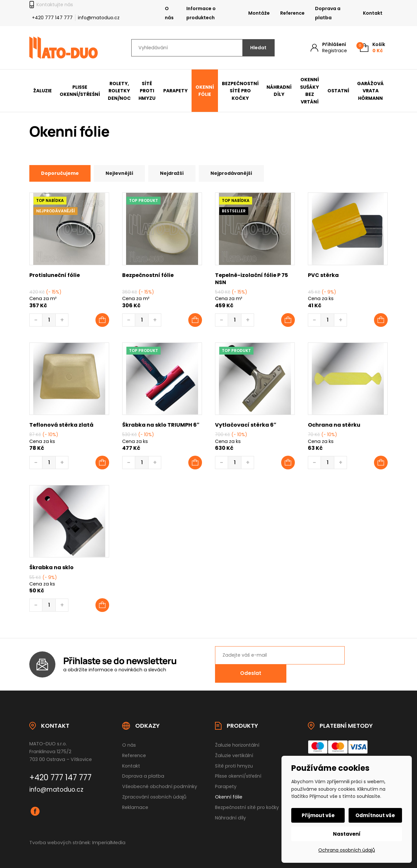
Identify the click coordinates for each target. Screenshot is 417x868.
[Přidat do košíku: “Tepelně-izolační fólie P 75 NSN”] (288, 320)
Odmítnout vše (375, 815)
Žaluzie (43, 91)
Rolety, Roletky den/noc (119, 91)
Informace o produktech (201, 13)
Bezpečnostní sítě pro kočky (240, 91)
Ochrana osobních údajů (347, 850)
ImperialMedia (109, 832)
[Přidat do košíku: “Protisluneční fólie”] (102, 320)
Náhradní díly (279, 91)
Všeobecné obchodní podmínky (160, 776)
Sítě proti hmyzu (147, 91)
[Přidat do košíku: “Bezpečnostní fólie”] (195, 320)
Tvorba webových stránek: (60, 832)
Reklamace (135, 797)
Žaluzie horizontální (237, 735)
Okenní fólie (205, 91)
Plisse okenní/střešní (80, 91)
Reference (292, 13)
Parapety (175, 91)
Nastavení (347, 834)
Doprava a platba (328, 13)
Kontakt (373, 13)
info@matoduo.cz (99, 18)
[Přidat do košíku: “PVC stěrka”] (381, 320)
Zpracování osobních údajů (154, 787)
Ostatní (338, 91)
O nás (169, 13)
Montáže (259, 13)
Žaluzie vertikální (234, 745)
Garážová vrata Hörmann (370, 91)
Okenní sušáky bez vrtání (309, 91)
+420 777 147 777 (52, 18)
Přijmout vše (318, 815)
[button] (102, 463)
